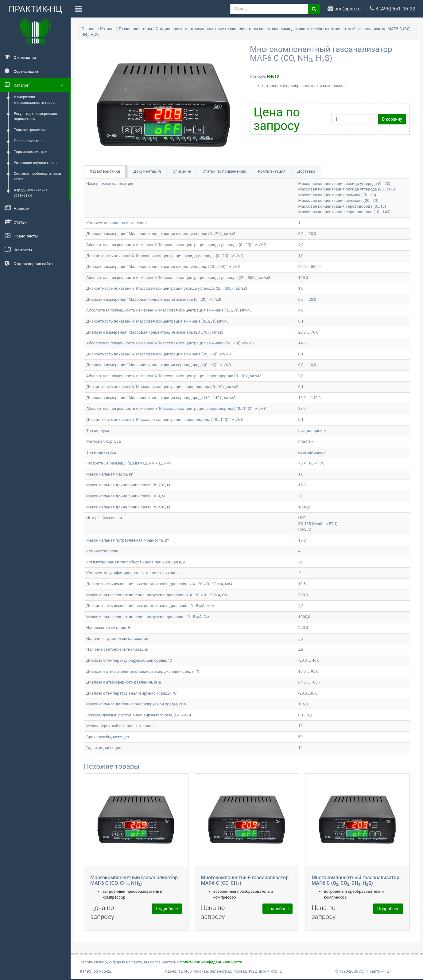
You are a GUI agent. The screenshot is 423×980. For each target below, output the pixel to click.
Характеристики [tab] (105, 171)
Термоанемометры (31, 152)
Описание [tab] (182, 171)
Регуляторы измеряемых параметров (36, 116)
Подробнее (167, 909)
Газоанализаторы (29, 141)
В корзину (392, 119)
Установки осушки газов (35, 163)
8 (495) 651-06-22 (96, 971)
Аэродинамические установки (31, 193)
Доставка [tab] (306, 171)
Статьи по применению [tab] (225, 171)
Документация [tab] (147, 171)
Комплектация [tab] (272, 171)
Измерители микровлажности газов (34, 100)
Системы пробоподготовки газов (37, 176)
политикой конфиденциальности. (212, 962)
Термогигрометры (30, 130)
